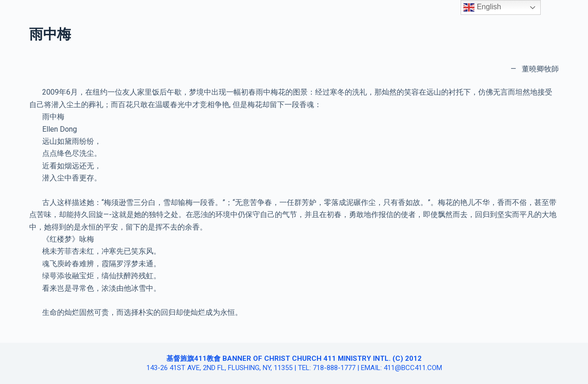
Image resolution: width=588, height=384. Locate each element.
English (482, 7)
